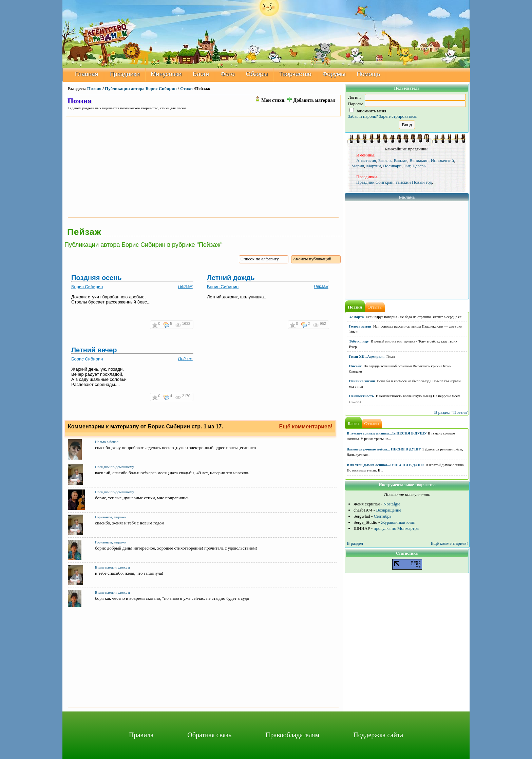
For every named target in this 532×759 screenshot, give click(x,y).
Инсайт (355, 366)
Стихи (186, 88)
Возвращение (388, 510)
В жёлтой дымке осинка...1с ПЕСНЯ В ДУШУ (386, 465)
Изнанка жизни (362, 381)
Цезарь (419, 166)
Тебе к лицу (359, 341)
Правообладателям (292, 735)
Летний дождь (231, 278)
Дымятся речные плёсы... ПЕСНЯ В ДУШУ (384, 449)
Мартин (373, 166)
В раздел (355, 543)
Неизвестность (362, 396)
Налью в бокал (107, 441)
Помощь (368, 74)
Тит (407, 166)
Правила (141, 735)
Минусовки (166, 74)
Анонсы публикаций (312, 259)
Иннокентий (442, 160)
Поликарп (392, 166)
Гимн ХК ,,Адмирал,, (367, 356)
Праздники (125, 74)
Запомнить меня (368, 111)
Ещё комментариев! (306, 427)
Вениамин (419, 160)
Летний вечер (94, 350)
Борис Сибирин (87, 287)
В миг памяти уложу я (112, 567)
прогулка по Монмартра (396, 528)
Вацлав (401, 160)
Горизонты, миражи (111, 517)
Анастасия (366, 160)
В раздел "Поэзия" (451, 412)
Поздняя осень (97, 278)
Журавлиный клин (398, 522)
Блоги (201, 74)
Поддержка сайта (378, 735)
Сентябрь (383, 516)
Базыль (385, 160)
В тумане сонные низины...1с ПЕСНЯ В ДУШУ (387, 433)
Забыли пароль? (363, 116)
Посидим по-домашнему (115, 466)
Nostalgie (392, 504)
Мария (358, 166)
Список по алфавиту (260, 259)
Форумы (334, 74)
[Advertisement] (203, 167)
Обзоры (257, 74)
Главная (87, 74)
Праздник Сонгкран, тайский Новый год (394, 182)
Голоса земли (360, 326)
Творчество (295, 74)
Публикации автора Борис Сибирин (141, 88)
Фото (227, 74)
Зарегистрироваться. (398, 116)
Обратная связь (209, 735)
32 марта (357, 317)
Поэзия (94, 88)
